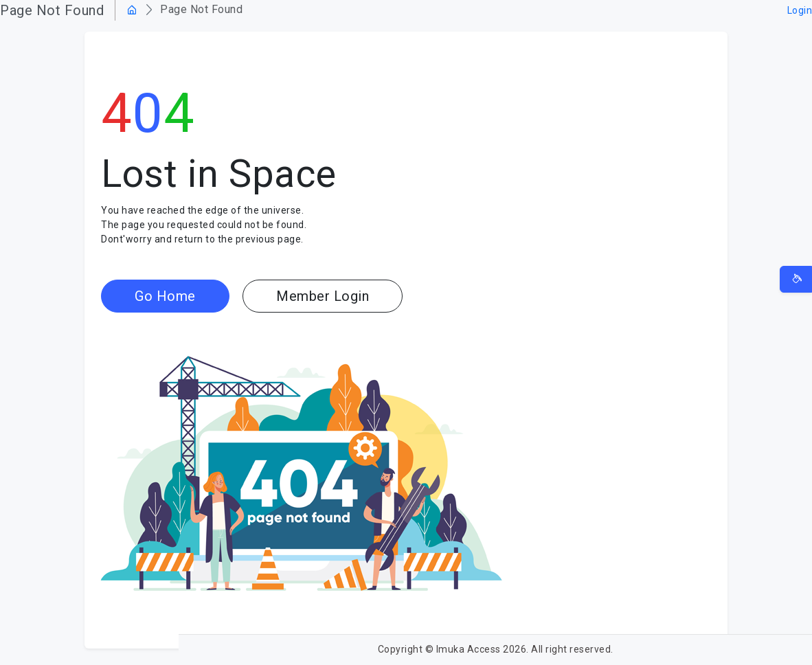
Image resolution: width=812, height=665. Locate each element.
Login (800, 10)
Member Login (323, 296)
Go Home (165, 296)
